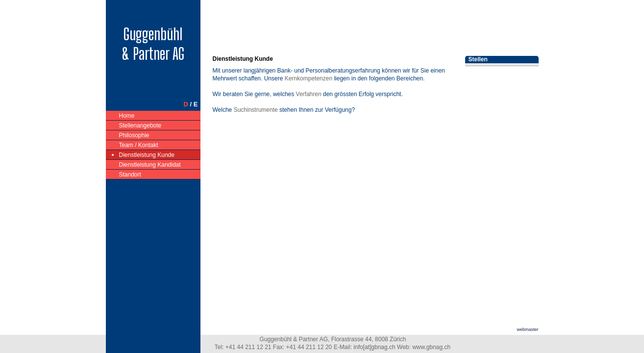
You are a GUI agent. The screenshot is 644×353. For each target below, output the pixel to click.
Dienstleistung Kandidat (150, 164)
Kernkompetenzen (309, 78)
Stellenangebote (141, 125)
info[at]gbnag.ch (374, 347)
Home (127, 115)
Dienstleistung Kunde (147, 154)
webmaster (527, 329)
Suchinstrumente (256, 110)
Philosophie (135, 135)
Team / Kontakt (139, 144)
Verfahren (309, 94)
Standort (130, 174)
